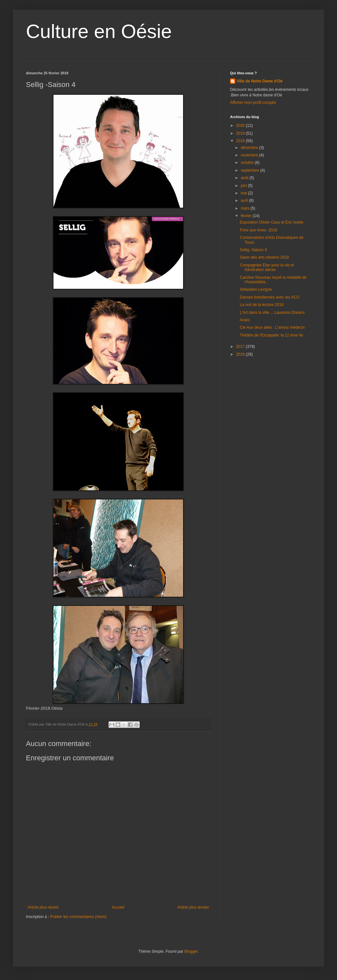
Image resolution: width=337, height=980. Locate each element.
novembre (250, 155)
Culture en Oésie (99, 31)
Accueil (118, 907)
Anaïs (245, 320)
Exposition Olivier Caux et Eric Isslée (272, 222)
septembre (250, 170)
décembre (250, 148)
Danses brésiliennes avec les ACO (270, 297)
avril (245, 201)
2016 (241, 354)
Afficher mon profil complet (253, 103)
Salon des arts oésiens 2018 (264, 257)
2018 (241, 141)
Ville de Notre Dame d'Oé (260, 81)
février (247, 216)
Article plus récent (43, 907)
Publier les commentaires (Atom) (78, 917)
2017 (241, 347)
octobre (248, 163)
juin (244, 186)
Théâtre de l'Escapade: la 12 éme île (271, 335)
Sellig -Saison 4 (253, 250)
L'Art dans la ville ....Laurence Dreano (272, 312)
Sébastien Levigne (256, 289)
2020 (241, 126)
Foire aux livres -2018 (258, 230)
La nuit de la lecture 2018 (262, 305)
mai (244, 193)
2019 (241, 133)
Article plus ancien (193, 907)
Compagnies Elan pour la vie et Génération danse (267, 267)
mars (246, 208)
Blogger (191, 951)
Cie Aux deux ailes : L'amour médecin (272, 327)
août (245, 178)
